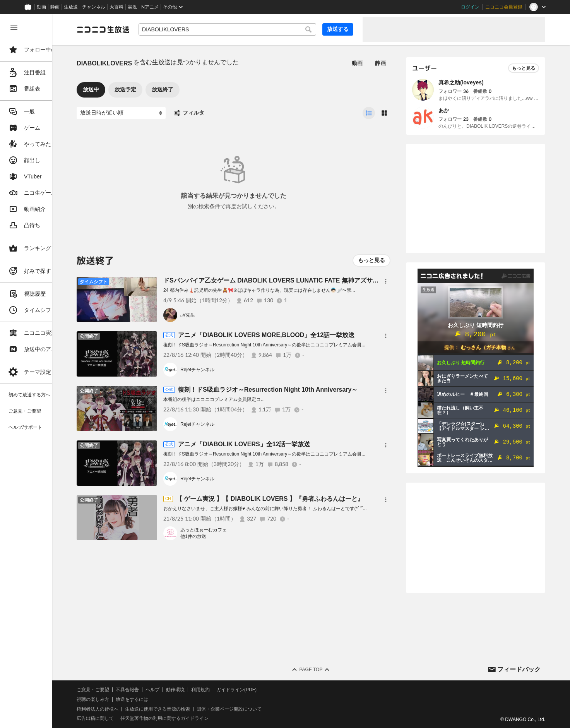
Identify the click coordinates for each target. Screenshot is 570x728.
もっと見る (371, 260)
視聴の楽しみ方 (128, 699)
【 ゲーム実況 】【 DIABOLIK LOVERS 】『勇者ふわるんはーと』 (304, 499)
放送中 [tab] (126, 89)
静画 (55, 7)
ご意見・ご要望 (128, 690)
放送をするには (167, 699)
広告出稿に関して (130, 718)
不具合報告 (162, 690)
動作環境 (210, 690)
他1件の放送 (228, 536)
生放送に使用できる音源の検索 (192, 709)
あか (444, 110)
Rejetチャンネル (232, 370)
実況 (132, 7)
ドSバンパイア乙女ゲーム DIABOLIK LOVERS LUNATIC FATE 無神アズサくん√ (311, 280)
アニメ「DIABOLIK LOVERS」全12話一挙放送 (279, 444)
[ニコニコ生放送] (138, 29)
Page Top (328, 670)
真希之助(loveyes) (461, 82)
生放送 (71, 7)
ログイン (470, 7)
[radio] (369, 113)
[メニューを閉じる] (14, 28)
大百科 (116, 7)
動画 (41, 7)
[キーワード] (245, 29)
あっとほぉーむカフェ (238, 530)
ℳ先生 (223, 315)
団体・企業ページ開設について (264, 709)
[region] (43, 371)
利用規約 (235, 690)
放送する (338, 29)
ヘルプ (187, 690)
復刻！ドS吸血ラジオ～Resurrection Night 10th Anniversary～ (303, 390)
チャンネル (94, 7)
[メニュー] (386, 281)
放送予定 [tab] (160, 89)
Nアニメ (150, 7)
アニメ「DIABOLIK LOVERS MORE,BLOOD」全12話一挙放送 (301, 335)
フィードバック (519, 669)
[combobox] (245, 29)
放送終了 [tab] (197, 89)
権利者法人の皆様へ (132, 709)
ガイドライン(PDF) (271, 690)
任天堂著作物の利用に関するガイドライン (199, 718)
